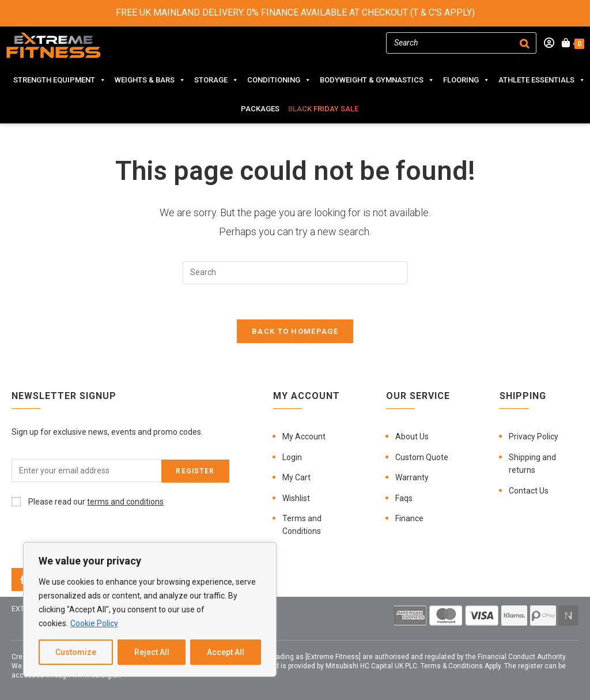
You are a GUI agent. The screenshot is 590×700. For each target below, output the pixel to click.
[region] (150, 609)
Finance (409, 518)
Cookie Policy (94, 623)
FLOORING (466, 80)
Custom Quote (422, 457)
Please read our (88, 502)
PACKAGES (260, 109)
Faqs (404, 498)
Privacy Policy (534, 436)
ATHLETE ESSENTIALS (542, 80)
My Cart (296, 477)
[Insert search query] (295, 273)
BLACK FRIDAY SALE (323, 109)
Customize (76, 652)
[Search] (524, 43)
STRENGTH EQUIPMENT (60, 80)
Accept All (226, 652)
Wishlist (296, 498)
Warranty (412, 477)
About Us (412, 436)
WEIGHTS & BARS (150, 80)
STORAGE (216, 80)
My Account (304, 436)
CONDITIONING (279, 80)
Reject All (152, 652)
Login (292, 457)
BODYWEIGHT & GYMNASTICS (377, 80)
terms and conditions (125, 502)
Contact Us (529, 491)
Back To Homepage (295, 331)
